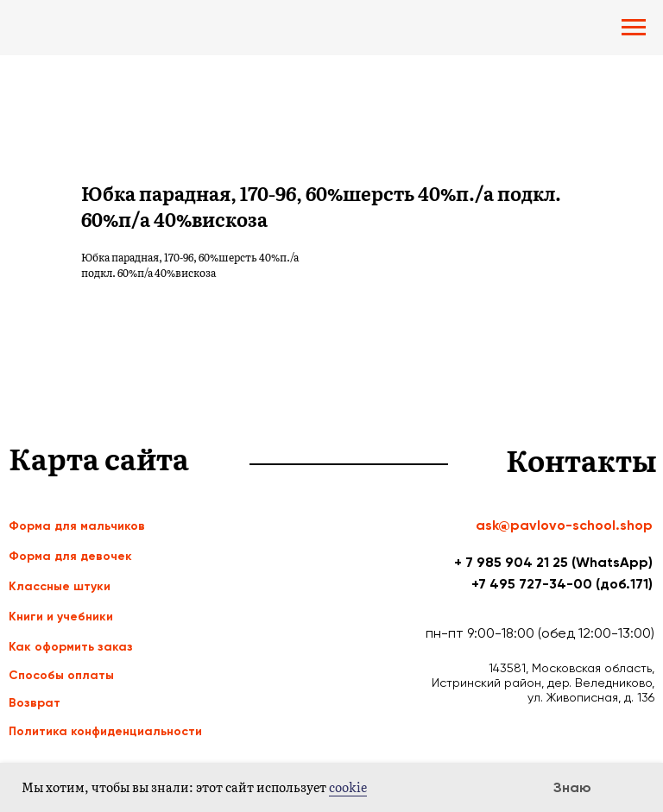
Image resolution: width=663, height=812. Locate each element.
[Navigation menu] (634, 28)
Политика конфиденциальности (105, 731)
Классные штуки (60, 586)
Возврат (35, 703)
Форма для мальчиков (77, 526)
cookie (348, 787)
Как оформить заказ (71, 647)
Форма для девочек (70, 556)
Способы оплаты (61, 675)
